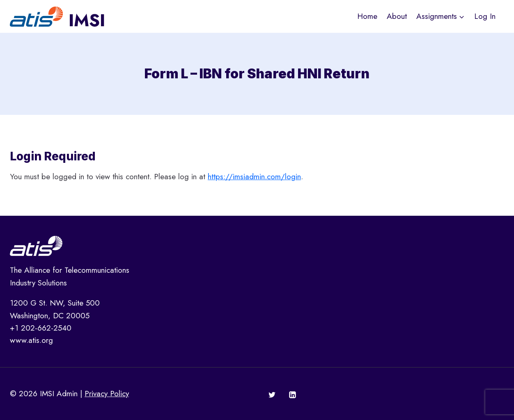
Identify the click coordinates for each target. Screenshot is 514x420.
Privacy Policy (107, 394)
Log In (485, 16)
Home (367, 16)
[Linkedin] (292, 395)
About (397, 16)
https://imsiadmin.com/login (254, 177)
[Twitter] (272, 395)
